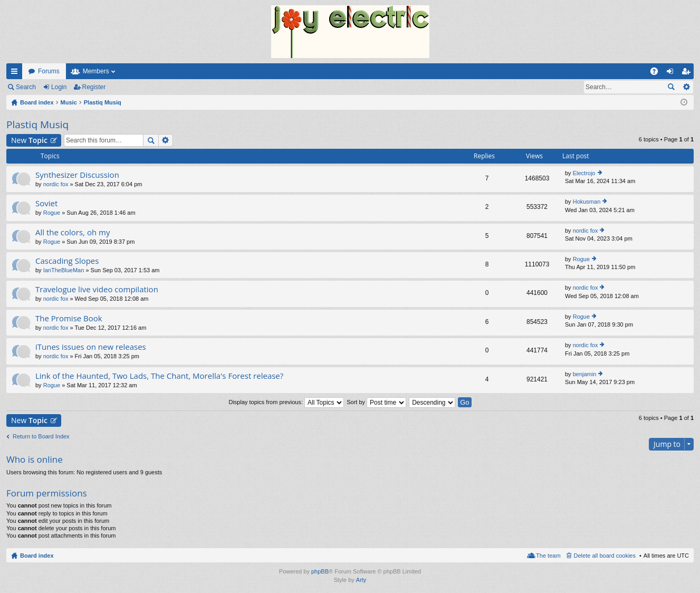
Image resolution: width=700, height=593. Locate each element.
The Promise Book (69, 318)
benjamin (585, 374)
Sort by (376, 402)
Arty (361, 580)
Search (26, 87)
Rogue (52, 213)
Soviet (46, 203)
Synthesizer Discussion (77, 175)
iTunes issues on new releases (91, 347)
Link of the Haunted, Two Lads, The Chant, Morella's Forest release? (159, 376)
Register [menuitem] (688, 73)
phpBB (320, 571)
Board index (37, 556)
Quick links (16, 73)
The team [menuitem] (548, 556)
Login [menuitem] (672, 73)
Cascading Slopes (67, 261)
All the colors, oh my (73, 232)
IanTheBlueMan (64, 270)
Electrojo (584, 173)
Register (94, 87)
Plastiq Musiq (37, 125)
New (29, 140)
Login (59, 87)
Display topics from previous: (286, 402)
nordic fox (56, 184)
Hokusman (587, 202)
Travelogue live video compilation (97, 289)
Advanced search (686, 87)
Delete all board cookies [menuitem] (605, 556)
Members (96, 71)
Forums (49, 71)
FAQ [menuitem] (658, 73)
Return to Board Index (41, 436)
